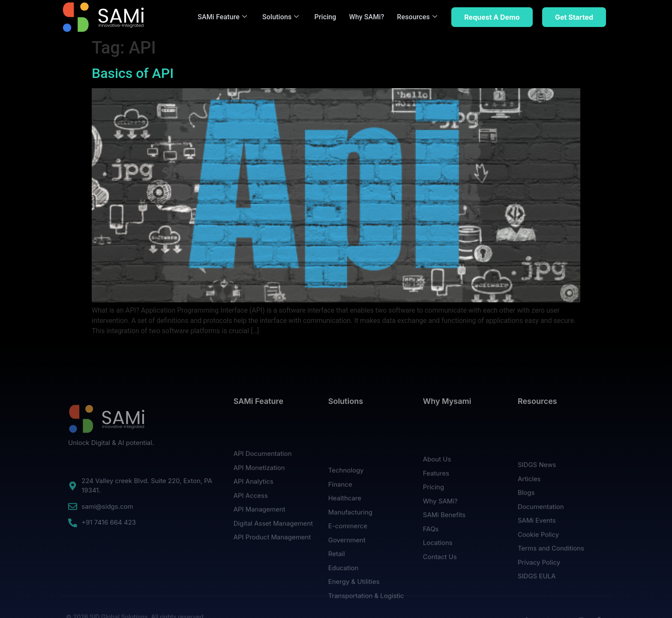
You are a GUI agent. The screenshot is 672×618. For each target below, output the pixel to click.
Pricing (325, 17)
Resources (417, 17)
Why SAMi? (367, 17)
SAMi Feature (222, 17)
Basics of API (133, 73)
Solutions (280, 17)
